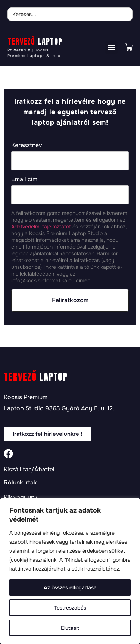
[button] (111, 47)
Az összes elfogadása (70, 587)
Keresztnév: (27, 145)
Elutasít (70, 628)
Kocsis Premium (26, 397)
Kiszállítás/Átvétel (29, 470)
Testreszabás (70, 608)
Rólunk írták (20, 483)
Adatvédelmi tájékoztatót (41, 227)
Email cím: (25, 179)
